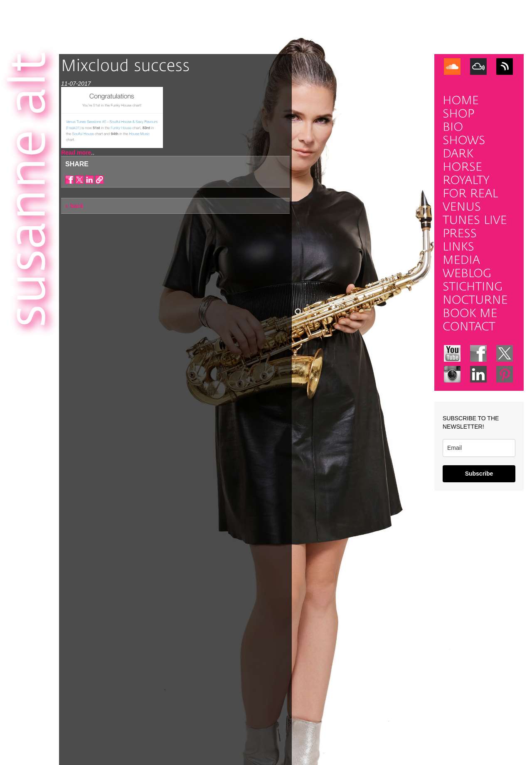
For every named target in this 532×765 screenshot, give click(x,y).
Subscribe (479, 474)
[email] (479, 448)
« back (74, 206)
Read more (76, 153)
